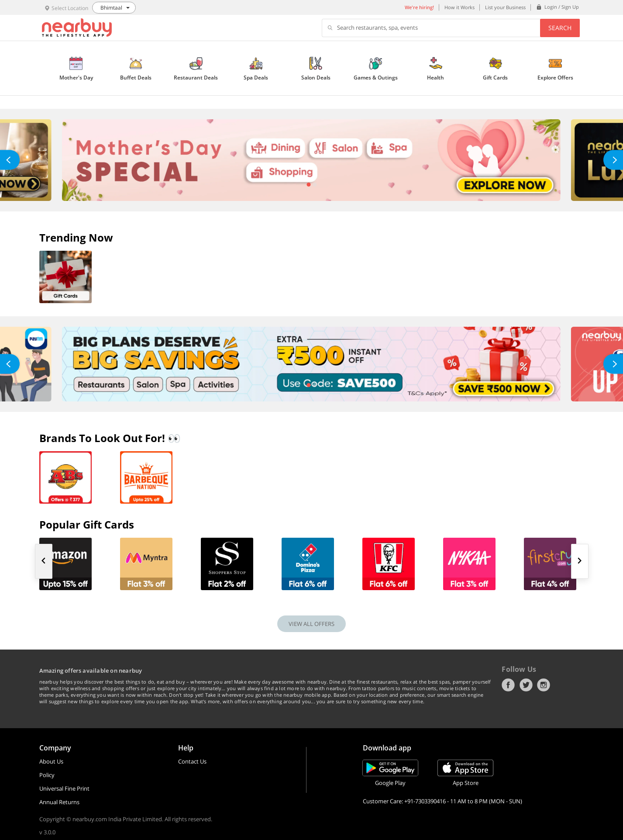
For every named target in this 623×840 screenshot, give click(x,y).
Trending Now (76, 237)
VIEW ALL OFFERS (311, 624)
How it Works (460, 7)
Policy (47, 775)
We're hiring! (419, 7)
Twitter (526, 685)
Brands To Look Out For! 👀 (110, 438)
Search (560, 28)
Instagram (544, 685)
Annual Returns (59, 802)
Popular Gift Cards (87, 524)
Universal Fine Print (64, 788)
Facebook (508, 685)
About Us (51, 761)
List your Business (505, 7)
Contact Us (192, 761)
